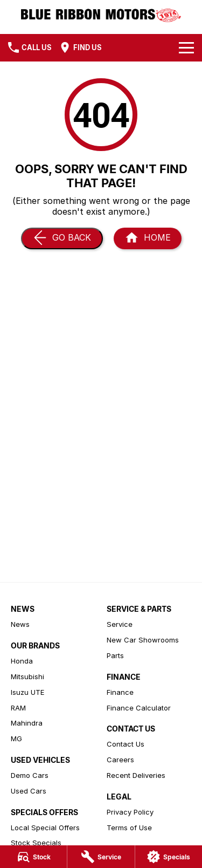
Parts (115, 655)
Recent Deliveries (136, 775)
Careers (120, 760)
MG (16, 739)
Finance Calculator (139, 708)
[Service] (101, 857)
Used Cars (29, 791)
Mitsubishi (27, 676)
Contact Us (126, 744)
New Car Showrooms (143, 640)
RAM (18, 708)
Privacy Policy (130, 812)
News (20, 624)
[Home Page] (148, 238)
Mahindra (27, 723)
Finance (120, 692)
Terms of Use (129, 828)
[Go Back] (62, 238)
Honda (22, 661)
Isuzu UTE (27, 692)
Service (120, 624)
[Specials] (169, 857)
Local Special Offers (45, 828)
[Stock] (33, 857)
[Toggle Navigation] (186, 47)
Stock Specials (36, 843)
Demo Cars (30, 775)
